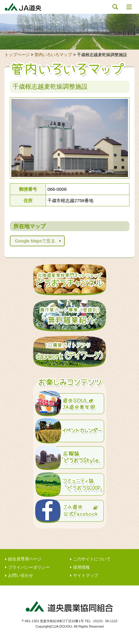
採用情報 (81, 567)
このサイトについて (92, 559)
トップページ (17, 55)
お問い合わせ (21, 575)
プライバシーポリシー (29, 567)
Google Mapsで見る (35, 241)
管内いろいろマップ (53, 55)
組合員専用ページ (25, 559)
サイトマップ (86, 575)
